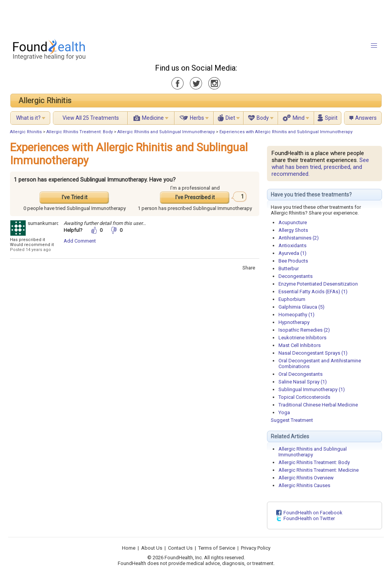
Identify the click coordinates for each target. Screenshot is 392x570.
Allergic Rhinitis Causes (304, 485)
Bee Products (293, 261)
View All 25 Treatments (91, 118)
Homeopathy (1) (296, 315)
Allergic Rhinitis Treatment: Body (80, 132)
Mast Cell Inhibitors (300, 345)
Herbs (197, 118)
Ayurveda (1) (292, 253)
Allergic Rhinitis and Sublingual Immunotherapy (166, 132)
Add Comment (80, 241)
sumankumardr (44, 223)
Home (129, 548)
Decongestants (296, 276)
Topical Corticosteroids (304, 397)
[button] (374, 46)
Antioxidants (292, 245)
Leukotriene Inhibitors (302, 338)
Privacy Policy (256, 548)
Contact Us (180, 548)
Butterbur (289, 268)
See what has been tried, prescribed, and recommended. (320, 167)
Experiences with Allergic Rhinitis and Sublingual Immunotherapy (286, 132)
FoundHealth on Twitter (309, 518)
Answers (366, 118)
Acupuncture (293, 222)
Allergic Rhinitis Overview (306, 478)
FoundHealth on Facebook (313, 513)
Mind (299, 118)
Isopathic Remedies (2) (304, 330)
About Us (152, 548)
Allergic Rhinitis (45, 101)
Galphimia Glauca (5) (301, 307)
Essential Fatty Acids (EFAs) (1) (313, 292)
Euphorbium (292, 299)
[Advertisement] (196, 17)
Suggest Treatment (292, 420)
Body (263, 118)
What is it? (28, 118)
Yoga (284, 412)
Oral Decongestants (301, 374)
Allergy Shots (293, 230)
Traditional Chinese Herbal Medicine (318, 405)
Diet (230, 118)
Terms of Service (217, 548)
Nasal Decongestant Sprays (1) (313, 353)
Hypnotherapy (294, 322)
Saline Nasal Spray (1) (303, 382)
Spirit (331, 118)
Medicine (153, 118)
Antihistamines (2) (299, 238)
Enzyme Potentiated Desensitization (318, 284)
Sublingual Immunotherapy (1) (312, 389)
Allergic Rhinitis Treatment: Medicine (319, 470)
